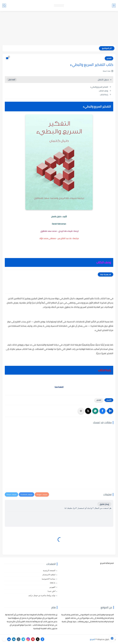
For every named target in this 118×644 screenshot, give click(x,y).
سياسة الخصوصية (49, 579)
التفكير (109, 58)
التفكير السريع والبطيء (99, 87)
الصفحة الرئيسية (49, 570)
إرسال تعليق (104, 504)
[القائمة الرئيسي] (114, 6)
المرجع (93, 639)
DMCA (53, 583)
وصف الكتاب (103, 91)
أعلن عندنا (52, 591)
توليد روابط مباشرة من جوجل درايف (42, 595)
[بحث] (4, 6)
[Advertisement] (59, 28)
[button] (102, 411)
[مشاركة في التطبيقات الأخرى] (81, 411)
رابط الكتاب (104, 95)
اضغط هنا (59, 387)
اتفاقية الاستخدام (49, 575)
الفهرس (52, 587)
